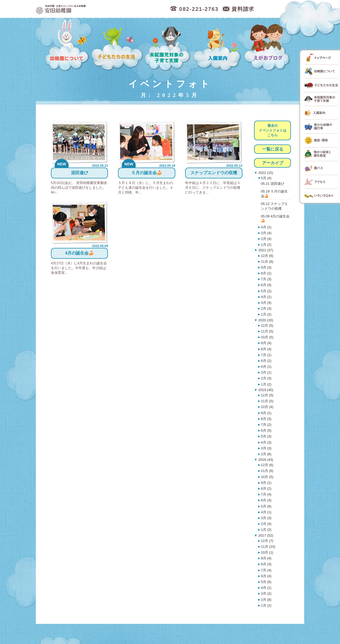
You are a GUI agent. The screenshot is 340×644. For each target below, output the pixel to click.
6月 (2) (266, 361)
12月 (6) (267, 256)
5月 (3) (266, 436)
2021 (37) (265, 250)
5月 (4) (266, 178)
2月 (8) (266, 600)
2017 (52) (265, 535)
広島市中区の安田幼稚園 (89, 9)
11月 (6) (267, 471)
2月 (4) (266, 239)
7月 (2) (266, 425)
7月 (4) (266, 494)
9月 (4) (266, 343)
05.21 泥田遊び (273, 184)
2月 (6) (266, 454)
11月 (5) (267, 331)
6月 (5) (266, 430)
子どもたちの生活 (117, 45)
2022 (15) (265, 173)
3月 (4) (266, 233)
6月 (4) (266, 285)
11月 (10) (268, 547)
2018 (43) (265, 460)
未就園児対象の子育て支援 (168, 45)
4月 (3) (266, 442)
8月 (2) (266, 489)
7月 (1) (266, 355)
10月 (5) (267, 337)
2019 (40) (265, 390)
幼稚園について (67, 45)
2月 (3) (266, 308)
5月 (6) (266, 506)
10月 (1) (267, 552)
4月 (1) (266, 227)
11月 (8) (267, 262)
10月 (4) (267, 407)
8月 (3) (266, 419)
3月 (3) (266, 448)
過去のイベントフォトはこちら (273, 130)
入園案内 (218, 45)
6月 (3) (266, 500)
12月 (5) (267, 325)
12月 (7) (267, 541)
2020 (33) (265, 320)
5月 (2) (266, 291)
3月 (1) (266, 372)
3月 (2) (266, 593)
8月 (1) (266, 273)
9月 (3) (266, 267)
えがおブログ (268, 45)
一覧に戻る (273, 149)
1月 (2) (266, 245)
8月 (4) (266, 349)
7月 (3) (266, 279)
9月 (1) (266, 413)
